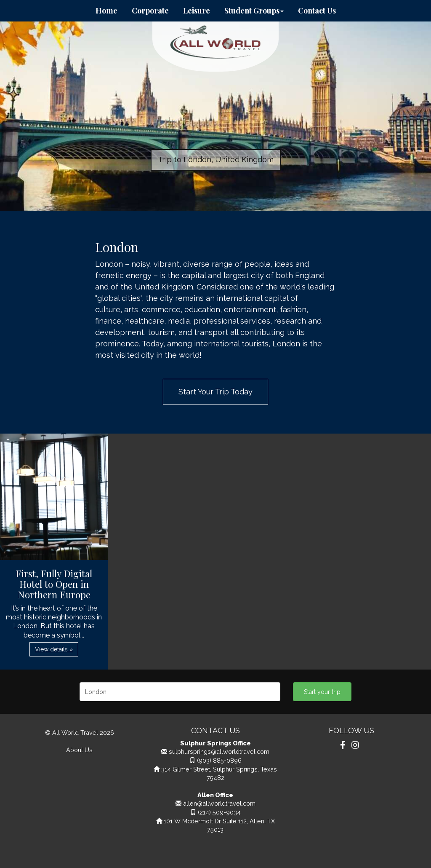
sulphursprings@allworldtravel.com (219, 751)
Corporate (150, 11)
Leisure (197, 11)
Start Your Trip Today (215, 392)
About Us (79, 750)
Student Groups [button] (254, 11)
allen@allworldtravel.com (219, 803)
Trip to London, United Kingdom (216, 159)
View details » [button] (54, 649)
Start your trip (322, 692)
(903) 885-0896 (219, 760)
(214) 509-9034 (219, 812)
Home (106, 11)
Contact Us (317, 11)
